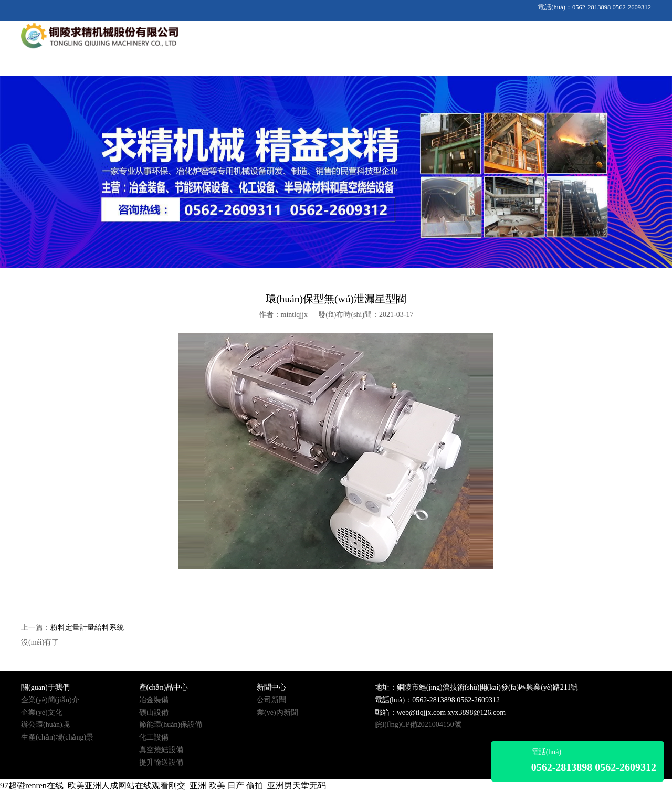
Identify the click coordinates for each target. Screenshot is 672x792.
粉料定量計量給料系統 (87, 627)
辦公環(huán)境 (45, 725)
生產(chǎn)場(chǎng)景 (57, 737)
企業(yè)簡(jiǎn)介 (50, 700)
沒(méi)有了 (40, 642)
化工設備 (154, 737)
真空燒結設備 (161, 750)
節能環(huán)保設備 (171, 725)
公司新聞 (271, 700)
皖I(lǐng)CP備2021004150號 (418, 725)
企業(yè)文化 (42, 712)
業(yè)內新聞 (277, 712)
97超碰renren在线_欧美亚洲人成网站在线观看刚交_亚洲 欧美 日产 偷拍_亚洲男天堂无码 (163, 785)
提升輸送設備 (161, 762)
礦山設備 (154, 712)
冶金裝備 (154, 700)
